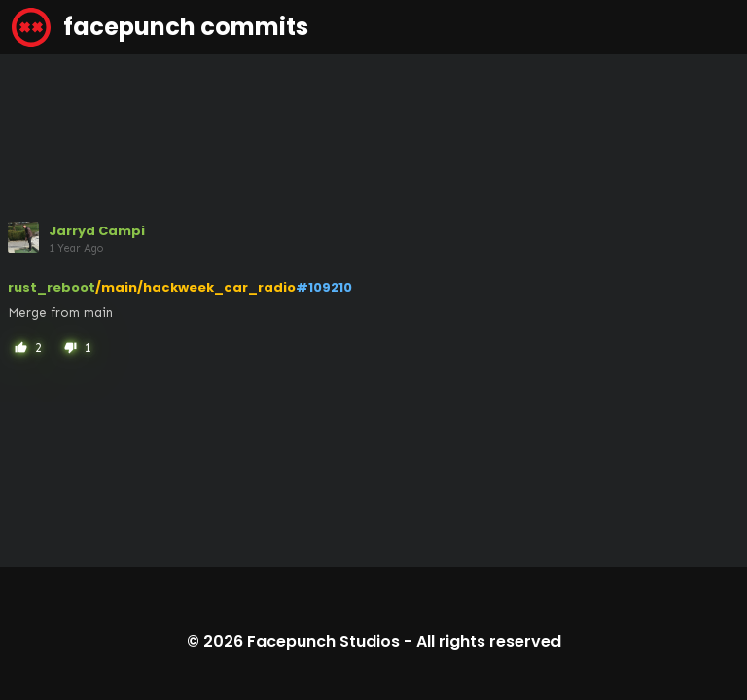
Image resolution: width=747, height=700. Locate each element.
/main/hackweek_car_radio (196, 287)
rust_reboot (52, 287)
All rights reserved (489, 641)
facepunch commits (160, 27)
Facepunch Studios (323, 641)
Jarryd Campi (97, 231)
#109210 (324, 287)
